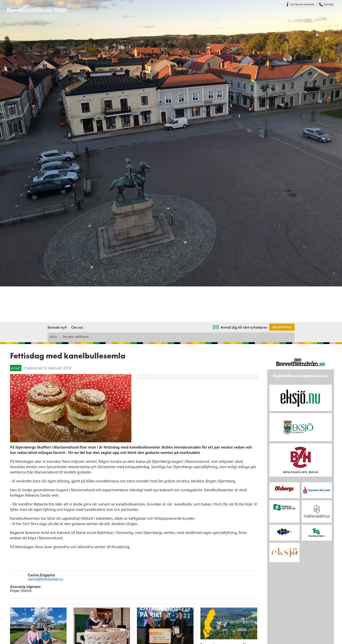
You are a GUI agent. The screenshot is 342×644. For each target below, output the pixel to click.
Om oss (77, 327)
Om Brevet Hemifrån (302, 4)
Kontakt (329, 4)
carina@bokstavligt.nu (45, 579)
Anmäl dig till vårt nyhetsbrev (244, 327)
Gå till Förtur (282, 327)
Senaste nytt (57, 327)
